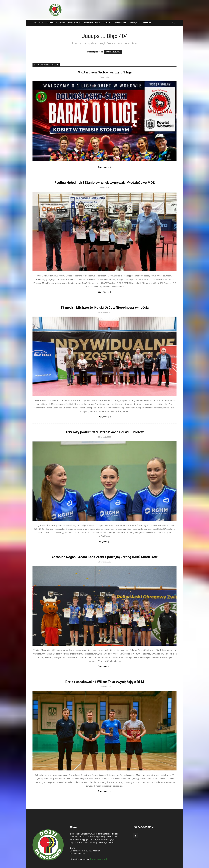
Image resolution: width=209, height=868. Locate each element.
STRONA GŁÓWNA (113, 52)
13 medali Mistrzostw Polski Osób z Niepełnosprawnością (104, 307)
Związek (39, 23)
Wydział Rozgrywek (70, 23)
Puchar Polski (120, 23)
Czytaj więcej (104, 167)
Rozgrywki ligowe (92, 23)
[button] (173, 23)
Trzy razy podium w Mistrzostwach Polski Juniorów (104, 432)
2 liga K (107, 23)
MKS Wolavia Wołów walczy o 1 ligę (105, 72)
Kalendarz (52, 23)
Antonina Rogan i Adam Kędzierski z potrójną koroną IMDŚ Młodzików (104, 557)
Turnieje (134, 23)
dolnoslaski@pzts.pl (98, 859)
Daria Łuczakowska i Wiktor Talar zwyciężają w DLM (105, 682)
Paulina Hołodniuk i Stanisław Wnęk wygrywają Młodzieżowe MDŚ (105, 183)
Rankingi (147, 23)
